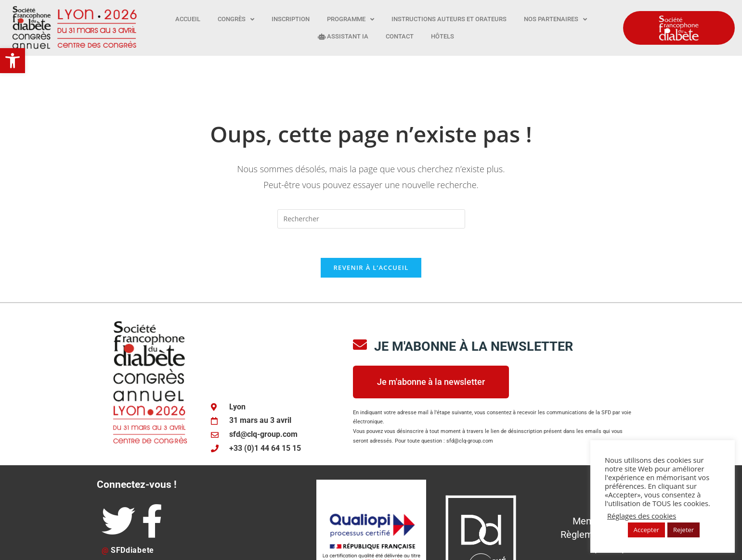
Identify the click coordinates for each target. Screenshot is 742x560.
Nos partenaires (555, 19)
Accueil (188, 19)
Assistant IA (343, 36)
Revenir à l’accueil (371, 220)
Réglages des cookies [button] (642, 516)
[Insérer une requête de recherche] (371, 172)
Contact (400, 36)
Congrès (236, 19)
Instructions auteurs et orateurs (449, 19)
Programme (351, 19)
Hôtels (443, 36)
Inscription (291, 19)
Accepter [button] (646, 530)
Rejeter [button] (683, 530)
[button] (13, 61)
